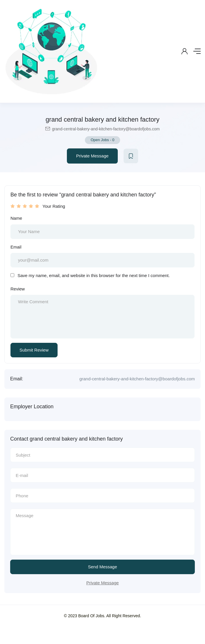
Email (16, 247)
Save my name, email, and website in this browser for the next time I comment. (94, 275)
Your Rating (54, 206)
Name (16, 218)
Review (18, 289)
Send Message (102, 567)
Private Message (92, 156)
